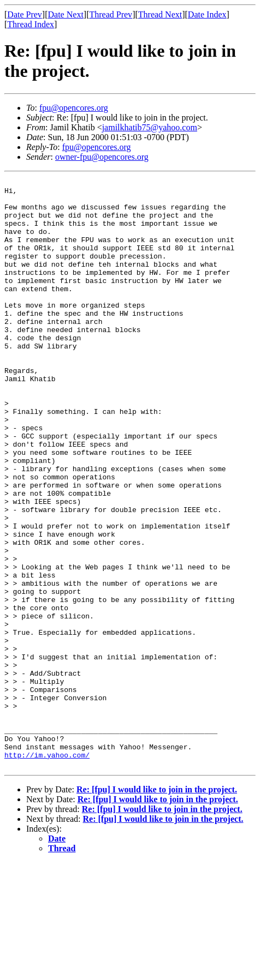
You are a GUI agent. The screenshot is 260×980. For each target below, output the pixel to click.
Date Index (207, 14)
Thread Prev (111, 14)
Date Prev (25, 14)
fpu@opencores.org (74, 108)
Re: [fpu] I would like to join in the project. (157, 907)
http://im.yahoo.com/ (47, 871)
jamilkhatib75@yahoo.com (150, 127)
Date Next (66, 14)
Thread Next (160, 14)
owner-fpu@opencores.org (102, 157)
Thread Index (31, 24)
